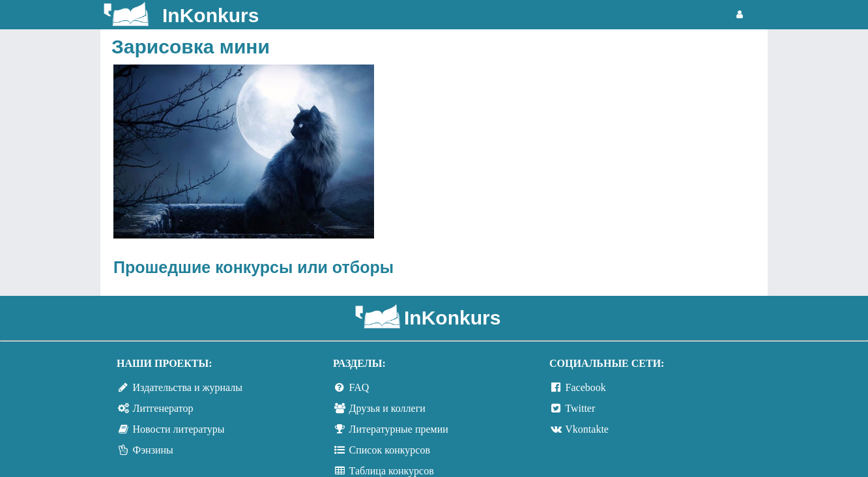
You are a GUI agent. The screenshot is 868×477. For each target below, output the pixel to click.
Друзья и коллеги (387, 408)
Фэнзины (153, 450)
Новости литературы (179, 429)
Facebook (586, 387)
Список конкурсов (390, 450)
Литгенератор (163, 408)
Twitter (580, 408)
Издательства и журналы (188, 387)
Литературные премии (399, 429)
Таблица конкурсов (392, 471)
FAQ (359, 387)
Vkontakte (587, 429)
